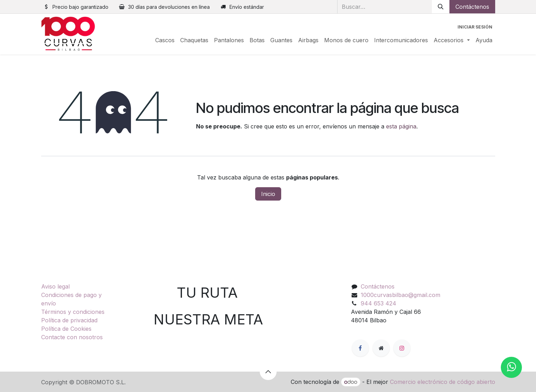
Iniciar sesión (475, 27)
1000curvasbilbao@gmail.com (401, 295)
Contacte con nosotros (72, 337)
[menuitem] (165, 40)
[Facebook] (360, 348)
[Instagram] (402, 348)
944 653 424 (379, 303)
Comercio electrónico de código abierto (443, 382)
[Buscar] (441, 7)
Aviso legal (55, 286)
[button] (268, 372)
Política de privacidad (69, 320)
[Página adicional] (381, 348)
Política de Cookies (66, 329)
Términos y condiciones (73, 312)
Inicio (268, 194)
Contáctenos (472, 7)
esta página (401, 126)
